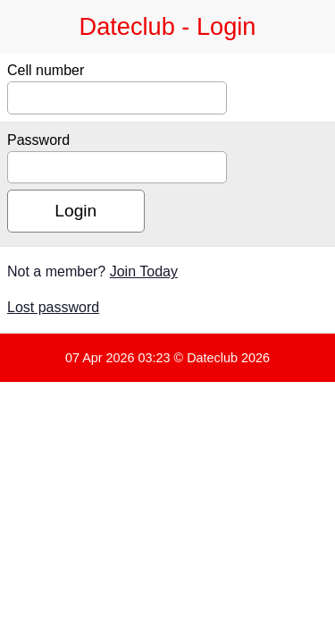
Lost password (53, 307)
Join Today (144, 271)
